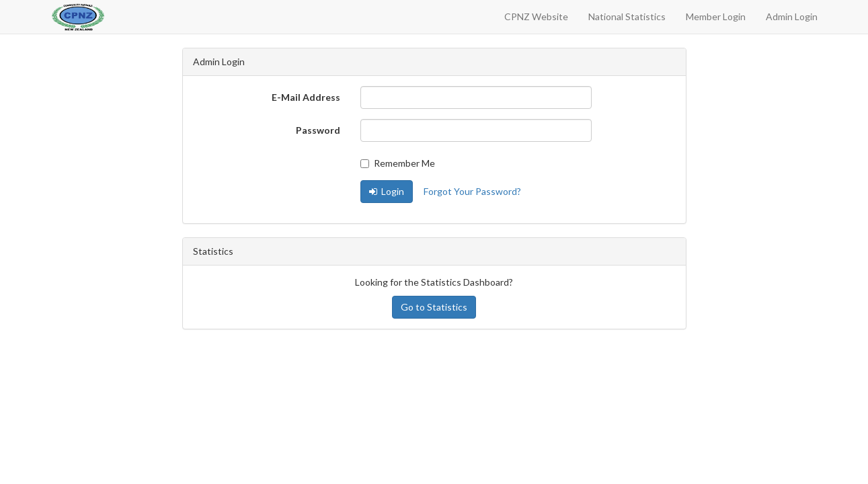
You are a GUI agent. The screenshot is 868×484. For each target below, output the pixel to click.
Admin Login (792, 16)
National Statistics (627, 16)
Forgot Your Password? (472, 191)
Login (387, 191)
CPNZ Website (536, 16)
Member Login (716, 16)
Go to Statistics (434, 307)
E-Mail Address (306, 97)
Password (318, 130)
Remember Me (398, 163)
